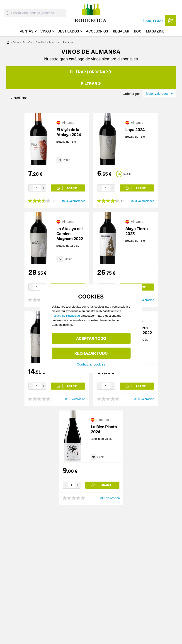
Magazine (155, 31)
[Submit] (8, 13)
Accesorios (97, 31)
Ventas (27, 31)
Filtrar (91, 84)
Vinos (46, 31)
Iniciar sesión (153, 20)
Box (137, 31)
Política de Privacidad (66, 316)
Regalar (121, 31)
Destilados (68, 31)
